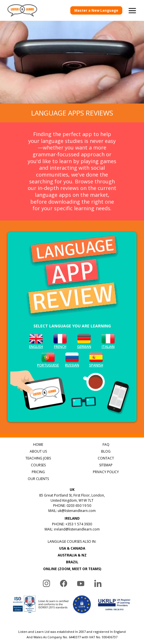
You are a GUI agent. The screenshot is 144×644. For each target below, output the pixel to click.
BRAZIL (72, 562)
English (36, 341)
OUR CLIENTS (38, 479)
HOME (38, 444)
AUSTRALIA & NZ (72, 555)
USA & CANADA (72, 548)
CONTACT (106, 458)
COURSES (38, 465)
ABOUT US (38, 451)
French (60, 341)
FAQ (106, 444)
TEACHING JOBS (38, 458)
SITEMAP (106, 465)
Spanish (96, 359)
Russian (72, 359)
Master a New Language (96, 10)
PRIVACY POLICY (106, 472)
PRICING (38, 472)
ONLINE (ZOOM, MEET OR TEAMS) (72, 569)
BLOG (106, 451)
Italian (108, 341)
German (84, 341)
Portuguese (48, 359)
